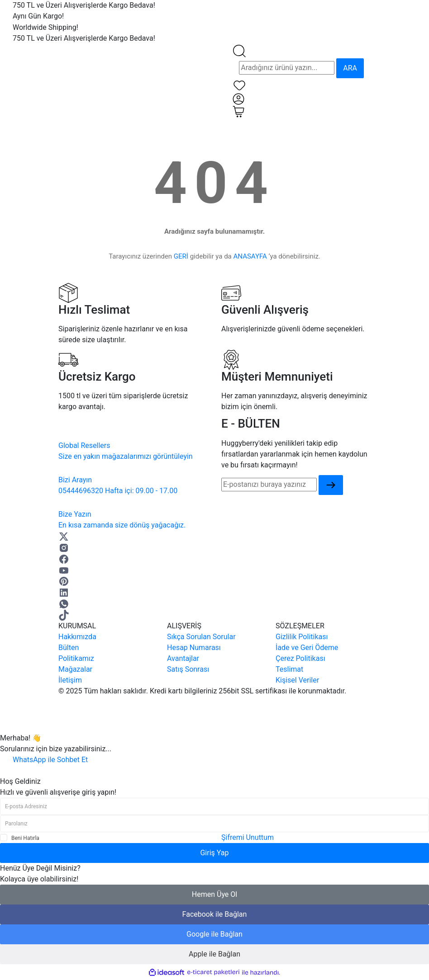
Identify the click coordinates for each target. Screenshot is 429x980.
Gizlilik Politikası (302, 637)
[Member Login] (238, 98)
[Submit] (331, 485)
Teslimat (289, 669)
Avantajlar (183, 658)
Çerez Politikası (300, 658)
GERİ (181, 256)
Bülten (69, 648)
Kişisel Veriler (297, 680)
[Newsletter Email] (269, 485)
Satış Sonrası (188, 669)
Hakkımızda (77, 637)
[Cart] (238, 111)
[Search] (287, 68)
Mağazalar (75, 669)
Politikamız (76, 658)
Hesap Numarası (194, 648)
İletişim (70, 680)
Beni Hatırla (25, 838)
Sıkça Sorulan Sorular (201, 637)
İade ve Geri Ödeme (307, 648)
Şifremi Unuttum (248, 837)
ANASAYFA (250, 256)
